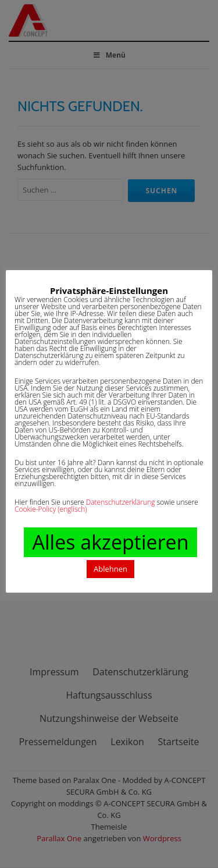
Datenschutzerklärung (121, 502)
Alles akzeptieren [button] (110, 542)
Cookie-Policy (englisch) (51, 509)
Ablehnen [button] (110, 569)
